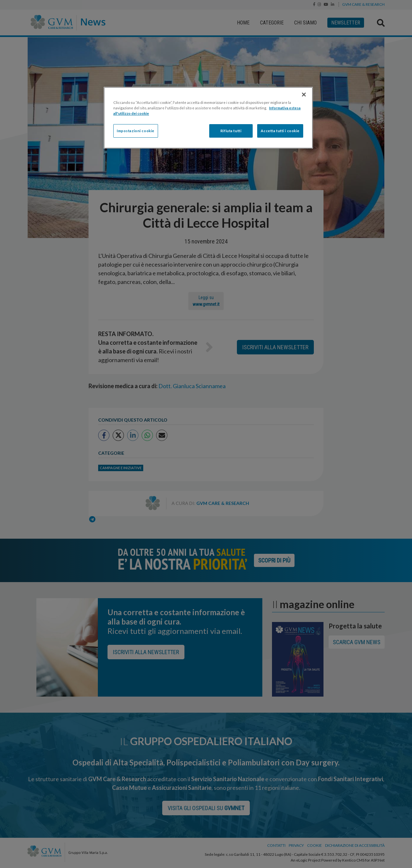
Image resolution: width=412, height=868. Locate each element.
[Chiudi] (304, 95)
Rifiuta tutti (231, 131)
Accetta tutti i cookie (280, 131)
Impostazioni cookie (136, 131)
